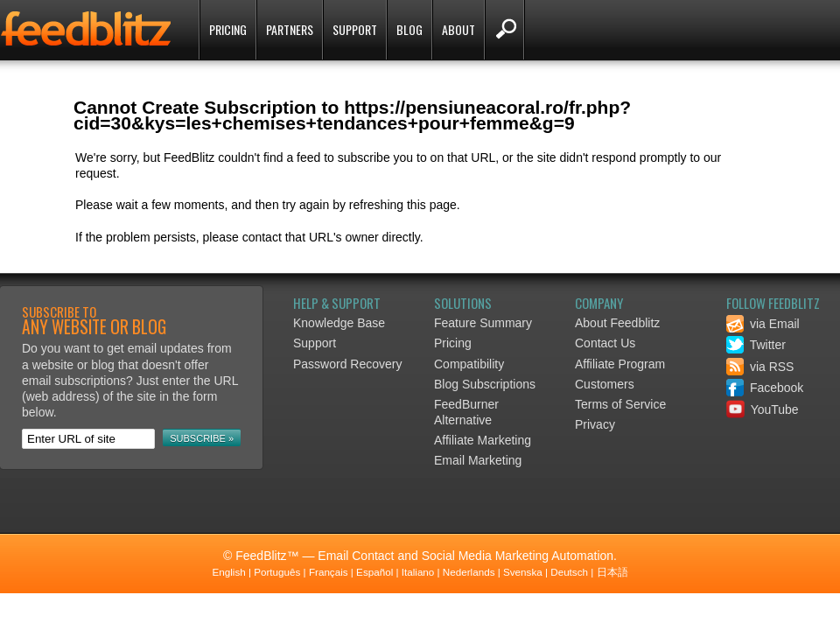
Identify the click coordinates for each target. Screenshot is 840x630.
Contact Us (605, 343)
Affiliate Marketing (483, 440)
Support (355, 29)
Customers (605, 384)
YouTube (763, 409)
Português (277, 572)
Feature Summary (483, 323)
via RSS (760, 367)
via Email (763, 324)
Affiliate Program (620, 364)
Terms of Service (620, 404)
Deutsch (569, 572)
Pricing (228, 29)
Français (329, 572)
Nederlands (469, 572)
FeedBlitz (87, 31)
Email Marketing (478, 460)
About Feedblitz (617, 323)
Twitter (756, 345)
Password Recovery (348, 364)
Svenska (523, 572)
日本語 (612, 572)
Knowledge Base (339, 323)
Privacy (595, 424)
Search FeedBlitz (504, 30)
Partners (290, 29)
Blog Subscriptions (485, 384)
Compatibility (469, 364)
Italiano (418, 572)
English (228, 572)
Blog (409, 29)
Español (374, 572)
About (458, 29)
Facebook (765, 388)
